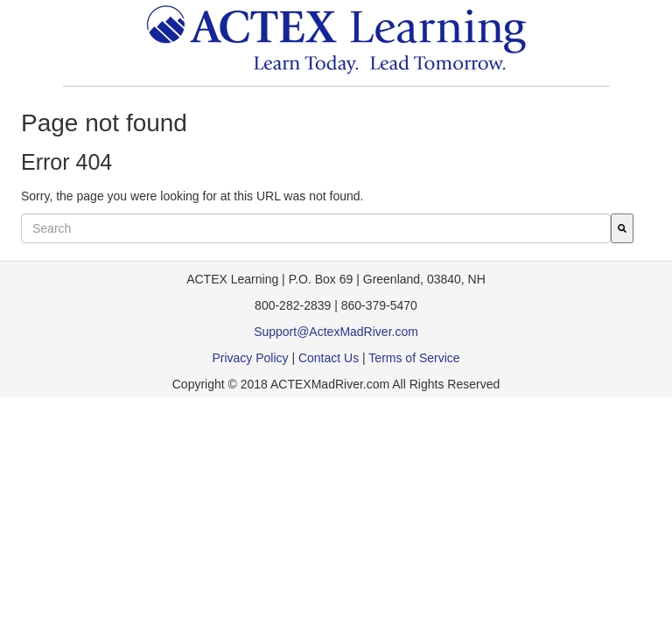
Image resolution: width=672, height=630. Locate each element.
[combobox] (316, 228)
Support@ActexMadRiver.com (336, 332)
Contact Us (329, 358)
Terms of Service (414, 358)
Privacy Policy (250, 358)
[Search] (622, 228)
